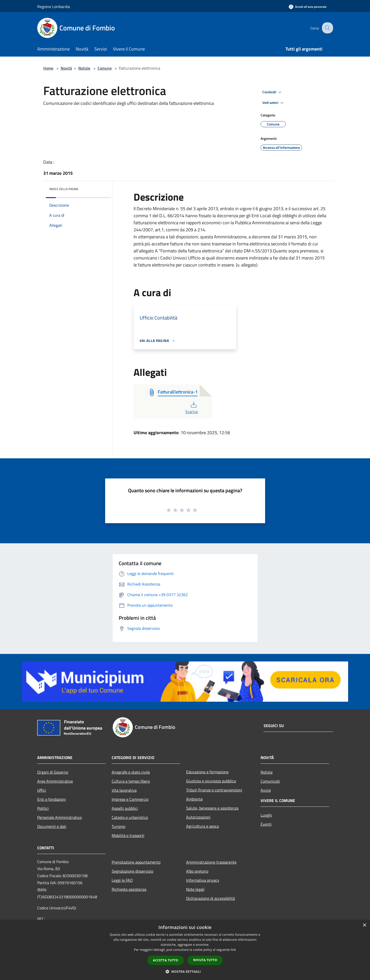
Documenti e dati (52, 826)
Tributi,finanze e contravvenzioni (214, 790)
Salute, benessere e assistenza (212, 808)
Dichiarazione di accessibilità (211, 898)
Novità (66, 68)
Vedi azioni (274, 103)
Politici (43, 808)
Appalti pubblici (125, 808)
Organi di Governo (53, 772)
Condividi (273, 92)
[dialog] (185, 950)
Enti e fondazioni (52, 799)
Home (48, 68)
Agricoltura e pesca (202, 826)
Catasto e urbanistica (130, 817)
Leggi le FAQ (122, 880)
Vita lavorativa (124, 790)
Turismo (118, 826)
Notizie (84, 68)
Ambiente (194, 799)
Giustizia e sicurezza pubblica (211, 781)
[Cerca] (327, 28)
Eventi (266, 824)
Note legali (195, 889)
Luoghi (266, 815)
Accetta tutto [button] (166, 960)
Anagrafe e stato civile (131, 772)
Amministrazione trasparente (211, 862)
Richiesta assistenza (129, 889)
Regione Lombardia (54, 7)
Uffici (42, 790)
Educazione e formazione (207, 772)
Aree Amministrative (55, 781)
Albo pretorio (197, 871)
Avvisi (266, 790)
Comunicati (270, 781)
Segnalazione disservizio (132, 871)
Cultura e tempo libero (131, 781)
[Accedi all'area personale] (308, 7)
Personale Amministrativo (59, 817)
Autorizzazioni (198, 817)
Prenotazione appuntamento (136, 862)
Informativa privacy (203, 880)
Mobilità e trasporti (128, 835)
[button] (185, 971)
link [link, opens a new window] (233, 950)
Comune (105, 68)
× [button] (364, 925)
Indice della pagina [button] (64, 189)
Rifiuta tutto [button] (205, 960)
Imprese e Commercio (130, 799)
